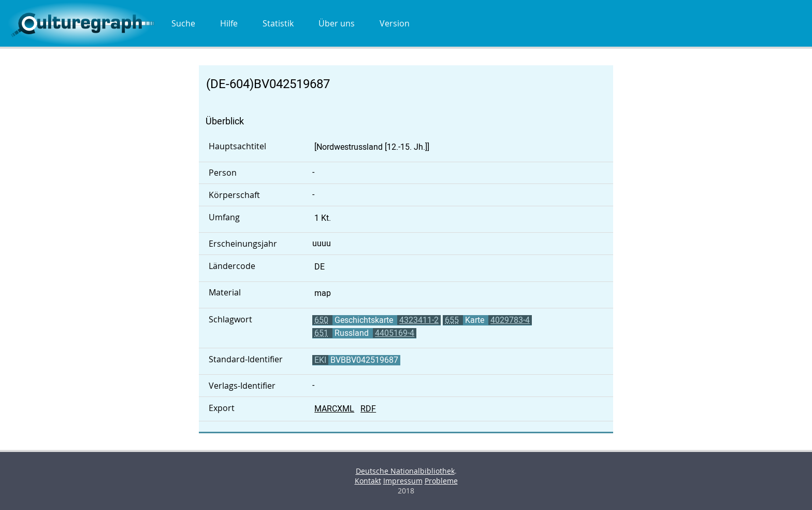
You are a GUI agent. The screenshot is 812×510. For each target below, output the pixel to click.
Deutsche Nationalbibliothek (405, 471)
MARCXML (334, 409)
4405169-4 (395, 333)
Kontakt (368, 481)
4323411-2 (419, 320)
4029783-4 (510, 320)
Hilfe (229, 23)
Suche (183, 23)
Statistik (278, 23)
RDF (368, 409)
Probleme (441, 481)
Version (395, 23)
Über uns (337, 23)
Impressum (403, 481)
